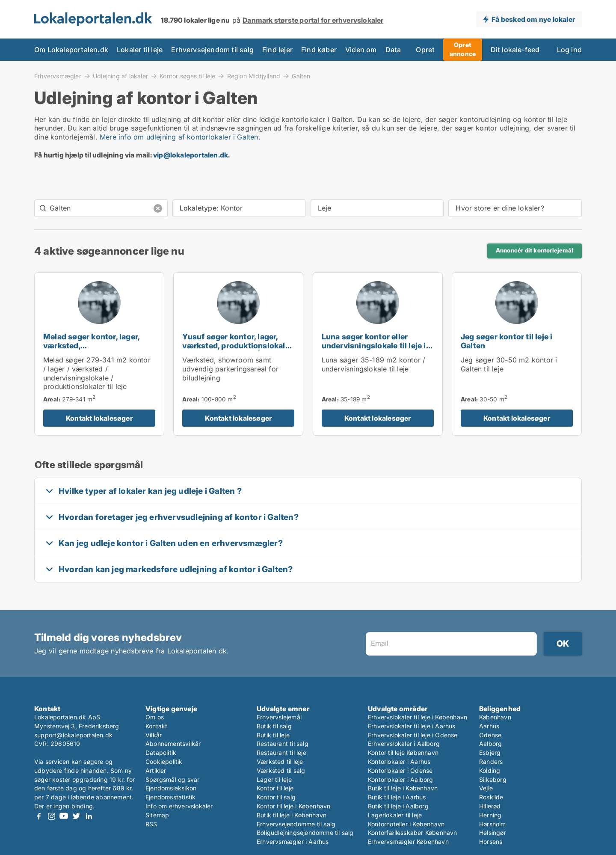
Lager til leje (274, 779)
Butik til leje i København (292, 815)
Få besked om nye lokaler (533, 19)
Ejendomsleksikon (171, 788)
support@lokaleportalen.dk (73, 735)
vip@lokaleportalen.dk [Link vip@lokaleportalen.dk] (191, 155)
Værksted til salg (281, 770)
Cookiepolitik (164, 761)
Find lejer (277, 50)
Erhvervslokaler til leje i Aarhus (412, 726)
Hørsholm (493, 824)
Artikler (156, 770)
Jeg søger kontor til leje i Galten (506, 341)
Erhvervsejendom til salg (212, 50)
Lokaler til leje (140, 50)
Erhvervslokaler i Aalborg (404, 744)
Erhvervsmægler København (408, 842)
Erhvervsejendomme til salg (296, 824)
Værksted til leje (280, 761)
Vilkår (154, 735)
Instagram (51, 816)
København (495, 717)
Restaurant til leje (281, 753)
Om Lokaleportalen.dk (71, 50)
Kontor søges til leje (187, 76)
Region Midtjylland (254, 76)
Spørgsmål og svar (172, 779)
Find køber (319, 50)
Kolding (490, 770)
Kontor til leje (275, 788)
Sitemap (157, 815)
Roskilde (491, 797)
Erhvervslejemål (279, 717)
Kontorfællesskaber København (413, 833)
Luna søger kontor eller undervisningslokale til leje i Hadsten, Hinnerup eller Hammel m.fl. (374, 350)
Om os (155, 717)
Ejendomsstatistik (170, 797)
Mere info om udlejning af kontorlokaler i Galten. (180, 137)
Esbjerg (490, 753)
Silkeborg (493, 779)
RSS (151, 824)
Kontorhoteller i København (406, 824)
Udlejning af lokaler (120, 76)
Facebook (39, 816)
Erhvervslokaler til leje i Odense (413, 735)
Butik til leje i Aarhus (397, 797)
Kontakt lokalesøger (99, 418)
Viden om (361, 50)
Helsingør (493, 833)
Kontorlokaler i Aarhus (399, 761)
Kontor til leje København (403, 753)
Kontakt (156, 726)
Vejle (486, 788)
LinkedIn (89, 816)
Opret (425, 50)
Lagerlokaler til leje (395, 815)
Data (393, 50)
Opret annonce (463, 49)
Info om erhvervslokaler (179, 806)
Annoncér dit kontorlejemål (535, 250)
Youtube (64, 816)
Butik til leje (273, 735)
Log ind (569, 50)
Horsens (491, 842)
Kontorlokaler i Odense (400, 770)
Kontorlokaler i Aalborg (401, 779)
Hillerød (490, 806)
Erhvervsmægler (58, 76)
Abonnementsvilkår (173, 744)
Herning (490, 815)
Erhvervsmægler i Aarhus (293, 842)
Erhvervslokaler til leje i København (418, 717)
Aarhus (489, 726)
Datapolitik (161, 753)
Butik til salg (274, 726)
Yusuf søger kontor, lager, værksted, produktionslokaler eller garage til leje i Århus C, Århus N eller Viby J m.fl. (237, 350)
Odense (490, 735)
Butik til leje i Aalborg (398, 806)
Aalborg (490, 744)
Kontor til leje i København (293, 806)
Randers (491, 761)
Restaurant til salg (283, 744)
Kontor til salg (276, 797)
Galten (301, 76)
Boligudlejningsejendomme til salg (305, 833)
